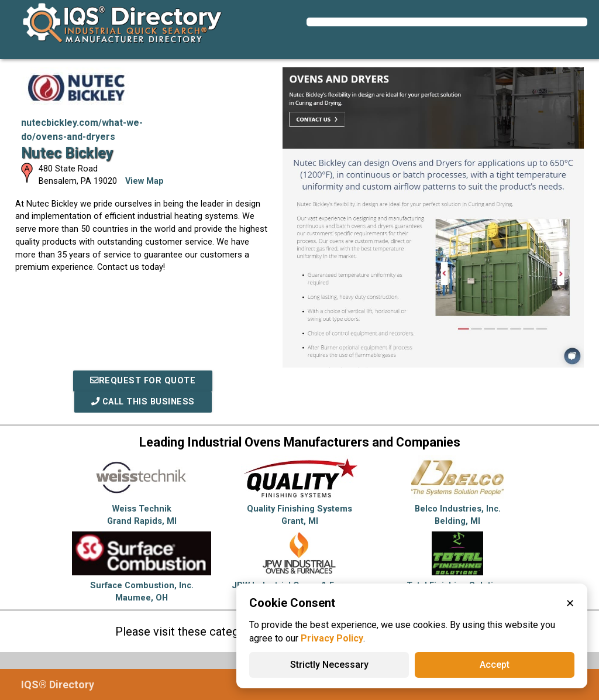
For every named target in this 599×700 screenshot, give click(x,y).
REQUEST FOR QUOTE (143, 381)
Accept (495, 665)
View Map (144, 181)
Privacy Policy (332, 638)
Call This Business (143, 402)
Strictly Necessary (329, 665)
